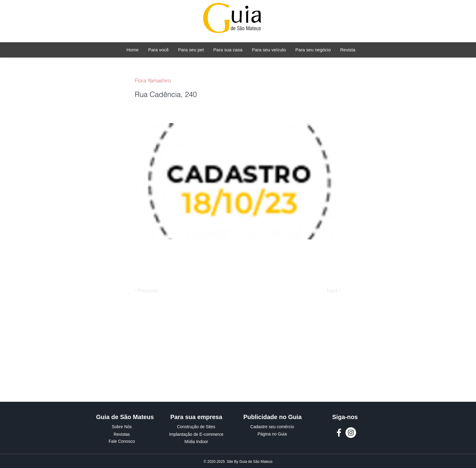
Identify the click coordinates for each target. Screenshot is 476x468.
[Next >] (333, 291)
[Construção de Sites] (196, 427)
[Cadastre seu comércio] (272, 427)
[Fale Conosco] (122, 442)
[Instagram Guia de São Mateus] (351, 433)
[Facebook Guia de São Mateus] (339, 433)
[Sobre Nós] (122, 427)
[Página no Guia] (272, 434)
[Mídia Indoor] (196, 442)
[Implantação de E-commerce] (196, 435)
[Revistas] (122, 435)
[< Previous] (147, 291)
